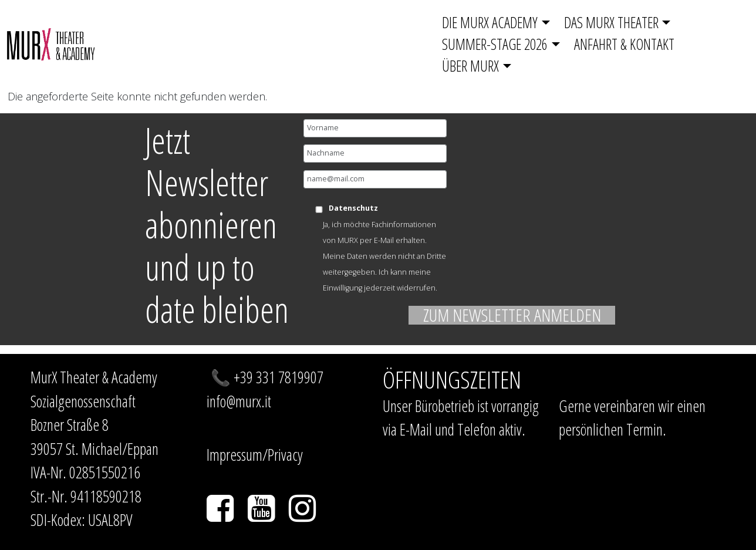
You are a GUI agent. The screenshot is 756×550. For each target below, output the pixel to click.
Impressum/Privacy (255, 455)
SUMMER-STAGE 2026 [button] (495, 44)
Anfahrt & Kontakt (624, 44)
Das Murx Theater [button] (611, 22)
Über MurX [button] (470, 66)
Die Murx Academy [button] (490, 22)
